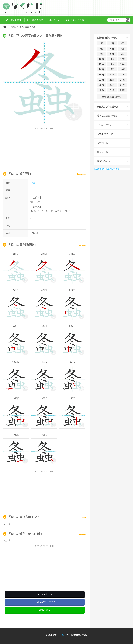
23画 (112, 80)
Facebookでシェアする (45, 602)
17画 (33, 183)
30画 (123, 90)
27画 (123, 85)
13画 (101, 64)
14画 (112, 64)
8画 (112, 54)
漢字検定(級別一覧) (107, 116)
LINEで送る (45, 610)
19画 (101, 75)
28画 (101, 90)
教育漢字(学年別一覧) (108, 107)
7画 (101, 54)
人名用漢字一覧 (105, 134)
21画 (123, 75)
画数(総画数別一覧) (112, 97)
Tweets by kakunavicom (106, 169)
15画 (123, 64)
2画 (112, 43)
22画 (101, 80)
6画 (123, 49)
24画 (123, 80)
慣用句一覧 (102, 143)
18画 (123, 69)
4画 (101, 49)
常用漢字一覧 (104, 125)
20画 (112, 75)
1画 (101, 43)
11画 (112, 59)
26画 (112, 85)
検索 (128, 20)
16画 (101, 69)
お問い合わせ (104, 161)
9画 (123, 54)
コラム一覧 (102, 152)
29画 (112, 90)
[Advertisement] (44, 148)
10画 (101, 59)
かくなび (62, 635)
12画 (123, 59)
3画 (123, 43)
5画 (112, 49)
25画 (101, 85)
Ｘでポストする (45, 594)
